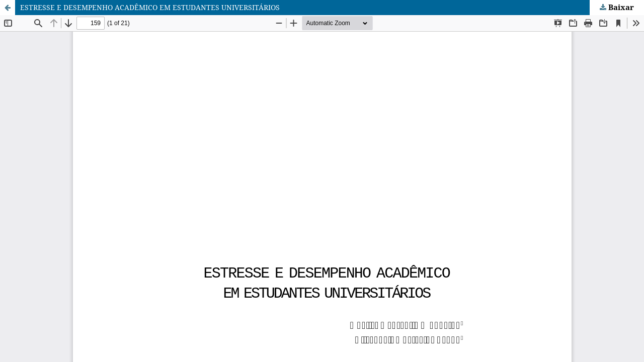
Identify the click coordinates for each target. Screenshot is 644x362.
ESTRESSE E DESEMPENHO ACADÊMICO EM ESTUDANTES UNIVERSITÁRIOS (150, 7)
